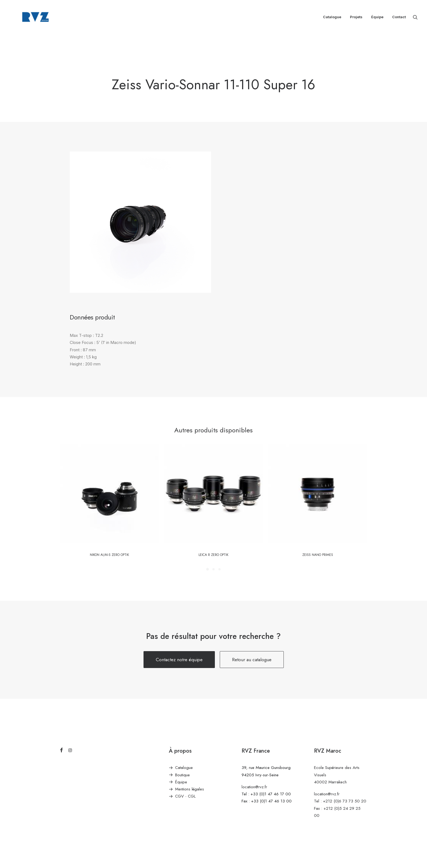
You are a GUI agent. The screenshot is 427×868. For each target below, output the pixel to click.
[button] (415, 19)
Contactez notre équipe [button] (179, 660)
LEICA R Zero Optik (213, 555)
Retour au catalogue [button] (252, 660)
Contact (399, 19)
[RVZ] (29, 19)
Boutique (182, 775)
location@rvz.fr (254, 787)
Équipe (377, 19)
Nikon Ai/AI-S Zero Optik (109, 555)
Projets (356, 19)
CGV (179, 796)
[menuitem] (332, 19)
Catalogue (332, 19)
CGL (192, 796)
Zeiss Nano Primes (318, 555)
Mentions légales (190, 789)
